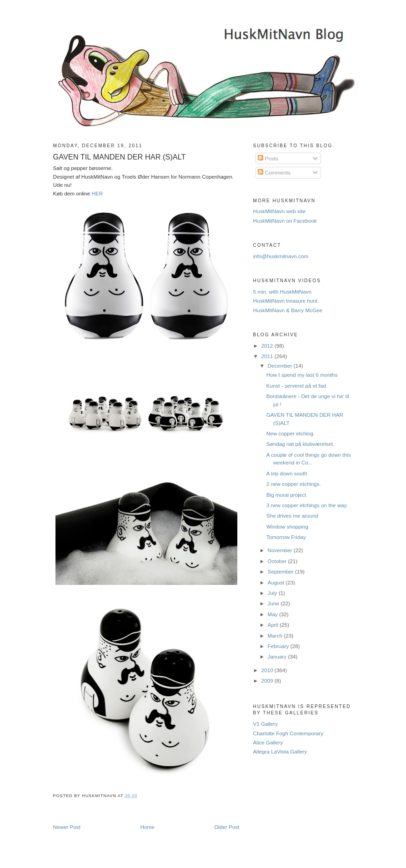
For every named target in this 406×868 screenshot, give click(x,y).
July (273, 593)
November (281, 550)
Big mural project (286, 495)
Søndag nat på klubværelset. (300, 444)
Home (148, 827)
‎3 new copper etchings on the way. (307, 505)
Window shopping (287, 526)
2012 (268, 346)
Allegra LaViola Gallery (280, 751)
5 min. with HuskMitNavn (283, 292)
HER (98, 193)
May (273, 614)
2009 (268, 681)
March (276, 636)
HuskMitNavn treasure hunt (286, 301)
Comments (274, 172)
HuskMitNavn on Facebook (285, 221)
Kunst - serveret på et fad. (297, 386)
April (274, 625)
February (279, 646)
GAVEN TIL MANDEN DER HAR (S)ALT (120, 157)
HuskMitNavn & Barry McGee (288, 310)
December (281, 366)
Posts (268, 158)
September (281, 571)
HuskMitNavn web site (280, 211)
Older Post (227, 827)
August (277, 582)
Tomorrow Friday (286, 537)
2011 (268, 356)
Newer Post (67, 827)
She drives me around (292, 516)
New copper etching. (291, 433)
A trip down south (287, 473)
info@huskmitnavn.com (281, 256)
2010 (268, 670)
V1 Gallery (266, 724)
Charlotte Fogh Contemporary (288, 733)
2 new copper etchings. (294, 484)
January (278, 656)
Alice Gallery (268, 742)
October (278, 561)
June (274, 603)
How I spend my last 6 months (302, 375)
